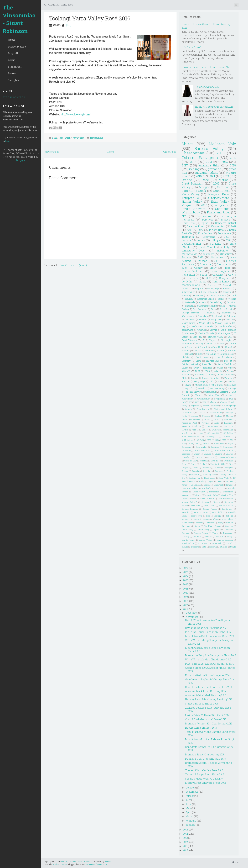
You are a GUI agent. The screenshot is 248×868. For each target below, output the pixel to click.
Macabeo (232, 381)
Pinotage (232, 388)
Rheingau (228, 423)
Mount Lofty (205, 323)
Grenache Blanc (215, 412)
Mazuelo (206, 416)
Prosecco (228, 288)
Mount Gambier (189, 499)
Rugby (220, 523)
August (190, 796)
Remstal (185, 519)
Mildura (198, 495)
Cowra (232, 275)
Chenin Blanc (202, 357)
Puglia (217, 423)
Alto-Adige (211, 354)
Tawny (196, 368)
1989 (217, 440)
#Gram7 (232, 350)
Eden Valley (220, 201)
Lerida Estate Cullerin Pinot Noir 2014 (207, 715)
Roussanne (224, 233)
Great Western (189, 340)
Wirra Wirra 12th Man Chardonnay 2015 (208, 659)
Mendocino (186, 495)
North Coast (210, 505)
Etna (231, 464)
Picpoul (213, 340)
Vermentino (218, 226)
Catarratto (186, 450)
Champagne (224, 333)
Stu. (68, 25)
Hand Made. (210, 478)
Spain (204, 275)
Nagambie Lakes (206, 299)
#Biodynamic (188, 316)
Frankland (206, 468)
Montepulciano (191, 285)
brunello (229, 543)
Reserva (196, 519)
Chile (184, 378)
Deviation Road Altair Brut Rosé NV (206, 628)
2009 (216, 183)
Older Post (169, 152)
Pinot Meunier (200, 309)
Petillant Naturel (190, 364)
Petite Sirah (228, 419)
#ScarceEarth (187, 399)
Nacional (205, 502)
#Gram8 (189, 354)
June (189, 804)
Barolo (230, 371)
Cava (210, 375)
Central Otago (216, 302)
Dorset (185, 464)
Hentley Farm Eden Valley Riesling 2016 (209, 699)
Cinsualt (208, 454)
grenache (214, 169)
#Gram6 (220, 350)
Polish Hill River (193, 392)
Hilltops (215, 240)
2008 (204, 205)
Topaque (217, 530)
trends (233, 547)
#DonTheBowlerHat (190, 437)
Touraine (185, 533)
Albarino (213, 402)
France (201, 240)
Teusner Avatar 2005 (207, 87)
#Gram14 (216, 347)
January (190, 825)
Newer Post (52, 152)
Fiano (227, 268)
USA (222, 344)
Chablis (185, 357)
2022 (189, 230)
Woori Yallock (188, 543)
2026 (186, 568)
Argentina (195, 406)
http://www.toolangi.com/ (75, 114)
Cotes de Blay (191, 461)
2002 (198, 371)
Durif (233, 295)
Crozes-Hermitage (211, 378)
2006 (228, 240)
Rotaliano (210, 523)
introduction (187, 433)
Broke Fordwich (228, 330)
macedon (227, 313)
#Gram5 (209, 350)
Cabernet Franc (196, 226)
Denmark (186, 288)
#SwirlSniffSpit (204, 399)
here (7, 141)
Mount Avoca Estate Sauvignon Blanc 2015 (210, 636)
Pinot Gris (188, 223)
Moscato (186, 295)
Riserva (199, 523)
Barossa (187, 257)
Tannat (221, 299)
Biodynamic (224, 264)
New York (196, 505)
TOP (236, 862)
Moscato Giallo (211, 495)
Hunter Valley (192, 201)
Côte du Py (216, 461)
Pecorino (202, 388)
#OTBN (229, 395)
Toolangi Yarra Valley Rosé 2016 (90, 18)
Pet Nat (228, 361)
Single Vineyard (194, 209)
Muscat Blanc (222, 323)
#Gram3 (186, 350)
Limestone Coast (193, 251)
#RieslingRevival (209, 292)
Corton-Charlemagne (227, 457)
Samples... (14, 80)
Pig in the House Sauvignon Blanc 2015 (208, 632)
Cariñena (215, 447)
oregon (200, 433)
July (188, 800)
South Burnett (226, 309)
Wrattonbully (191, 212)
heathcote (208, 254)
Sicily (213, 268)
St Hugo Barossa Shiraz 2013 (201, 704)
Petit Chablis (218, 512)
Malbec (226, 220)
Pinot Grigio (216, 230)
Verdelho (187, 282)
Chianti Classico (225, 375)
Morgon (229, 416)
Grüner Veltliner (192, 271)
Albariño (218, 371)
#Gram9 (227, 437)
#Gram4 (197, 350)
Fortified (228, 378)
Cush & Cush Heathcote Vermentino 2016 (209, 687)
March (190, 816)
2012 (225, 162)
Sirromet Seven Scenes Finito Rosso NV (206, 67)
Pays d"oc (189, 388)
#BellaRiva (228, 433)
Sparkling (222, 209)
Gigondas (196, 471)
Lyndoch (220, 488)
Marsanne (217, 257)
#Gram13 (202, 347)
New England (221, 271)
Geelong (185, 471)
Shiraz (188, 144)
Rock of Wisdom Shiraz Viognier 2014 (207, 675)
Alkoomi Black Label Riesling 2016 (205, 691)
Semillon (224, 187)
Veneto (199, 395)
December (192, 613)
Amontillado (219, 443)
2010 (199, 176)
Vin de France (188, 540)
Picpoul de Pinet (189, 423)
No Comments (97, 138)
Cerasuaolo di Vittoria (224, 450)
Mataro (188, 385)
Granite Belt (221, 191)
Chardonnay (193, 153)
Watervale (190, 302)
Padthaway (227, 509)
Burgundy (199, 375)
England (203, 464)
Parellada (232, 385)
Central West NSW (202, 450)
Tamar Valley (203, 530)
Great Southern (193, 183)
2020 (201, 230)
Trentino (211, 313)
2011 (212, 176)
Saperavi (224, 392)
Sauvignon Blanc (206, 173)
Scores (12, 73)
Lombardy (207, 488)
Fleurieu (189, 299)
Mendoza (218, 416)
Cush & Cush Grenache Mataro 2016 (206, 719)
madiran (213, 547)
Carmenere (228, 447)
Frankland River (219, 212)
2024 (217, 261)
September (192, 792)
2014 (193, 162)
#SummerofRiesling (207, 306)
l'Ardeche (195, 547)
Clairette (218, 454)
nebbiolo (223, 251)
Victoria (232, 299)
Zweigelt (216, 430)
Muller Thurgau (207, 499)
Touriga (220, 368)
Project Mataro (17, 47)
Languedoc (216, 319)
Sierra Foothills (225, 364)
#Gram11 (189, 347)
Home (12, 40)
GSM (230, 337)
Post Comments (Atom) (73, 265)
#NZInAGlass (188, 440)
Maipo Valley (199, 492)
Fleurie (196, 468)
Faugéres (186, 468)
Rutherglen (227, 340)
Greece (222, 474)
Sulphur (198, 426)
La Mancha (196, 485)
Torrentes (229, 530)
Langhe (207, 485)
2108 (191, 443)
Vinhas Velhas (206, 540)
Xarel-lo (195, 430)
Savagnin (186, 426)
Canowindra (201, 447)
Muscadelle (195, 419)
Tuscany (185, 536)
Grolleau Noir (195, 478)
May (188, 808)
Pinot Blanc (208, 364)
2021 (233, 226)
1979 (209, 440)
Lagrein (199, 288)
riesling (194, 169)
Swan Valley (187, 530)
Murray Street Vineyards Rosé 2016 (206, 783)
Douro (194, 464)
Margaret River (219, 194)
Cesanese (186, 454)
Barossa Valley (209, 148)
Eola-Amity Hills (218, 464)
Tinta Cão (212, 344)
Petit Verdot (207, 247)
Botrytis (213, 330)
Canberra (190, 333)
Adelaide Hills (209, 165)
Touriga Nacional (190, 313)
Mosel (184, 419)
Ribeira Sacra (187, 523)
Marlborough (189, 254)
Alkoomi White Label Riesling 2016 (206, 695)
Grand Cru (195, 474)
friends (185, 547)
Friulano (217, 468)
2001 (231, 399)
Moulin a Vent (227, 495)
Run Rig (230, 523)
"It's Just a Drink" (191, 47)
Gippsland (208, 471)
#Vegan (203, 261)
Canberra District (226, 223)
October (190, 788)
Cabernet (218, 275)
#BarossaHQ (213, 433)
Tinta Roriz (228, 426)
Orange (187, 180)
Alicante (224, 402)
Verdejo (230, 536)
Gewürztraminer (191, 244)
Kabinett (229, 481)
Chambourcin (203, 409)
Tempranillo (190, 198)
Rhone (216, 519)
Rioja (213, 309)
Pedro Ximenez (201, 512)
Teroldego (208, 368)
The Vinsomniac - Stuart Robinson (19, 19)
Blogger (20, 160)
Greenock (206, 264)
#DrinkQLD (211, 437)
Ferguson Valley (215, 337)
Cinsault (227, 285)
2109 (204, 402)
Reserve (206, 519)
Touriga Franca (201, 533)
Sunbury (229, 526)
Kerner (185, 485)
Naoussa (229, 502)
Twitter (185, 430)
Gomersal (219, 471)
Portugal (218, 516)
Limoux (230, 485)
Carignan (225, 278)
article (202, 282)
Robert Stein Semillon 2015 (201, 728)
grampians (228, 430)
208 (190, 402)
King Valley (205, 233)
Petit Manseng (217, 388)
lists (204, 547)
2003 (207, 371)
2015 (221, 153)
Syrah (68, 138)
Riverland (199, 295)
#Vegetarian (219, 399)
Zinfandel (189, 306)
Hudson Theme (60, 864)
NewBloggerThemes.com (96, 864)
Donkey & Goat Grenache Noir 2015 (205, 759)
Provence (205, 423)
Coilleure (229, 454)
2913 (198, 443)
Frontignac (229, 468)
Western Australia (217, 295)
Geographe (209, 237)
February (191, 821)
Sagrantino (187, 344)
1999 (224, 440)
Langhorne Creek (194, 191)
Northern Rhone (226, 505)
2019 (226, 176)
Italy (227, 247)
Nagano (217, 502)
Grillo (211, 381)
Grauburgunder (209, 474)
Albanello (207, 443)
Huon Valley (224, 478)
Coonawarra (204, 216)
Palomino (186, 512)
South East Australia (202, 326)
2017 (185, 165)
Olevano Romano (190, 509)
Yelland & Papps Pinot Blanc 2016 (205, 774)
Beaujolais (203, 316)
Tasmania (188, 237)
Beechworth (217, 316)
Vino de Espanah (225, 540)
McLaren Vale (222, 144)
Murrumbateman (225, 499)
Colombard (186, 457)
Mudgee (204, 187)
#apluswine (187, 330)
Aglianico (201, 330)
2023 (201, 257)
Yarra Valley (78, 138)
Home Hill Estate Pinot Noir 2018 (214, 107)
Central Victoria (206, 333)
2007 (227, 237)
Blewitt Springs (229, 406)
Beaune (216, 406)
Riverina (193, 278)
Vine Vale (214, 395)
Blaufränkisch (226, 354)
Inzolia (202, 481)
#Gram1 (232, 344)
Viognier (188, 205)
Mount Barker (188, 323)
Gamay (198, 268)
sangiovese (222, 205)
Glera (198, 361)
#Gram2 (229, 347)
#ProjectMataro (218, 198)
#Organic (216, 244)
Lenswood (218, 485)
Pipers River (197, 516)
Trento (215, 533)
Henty (184, 416)
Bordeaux (186, 375)
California (231, 316)
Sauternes (186, 526)
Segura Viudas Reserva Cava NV (204, 779)
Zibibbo (205, 430)
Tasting (199, 344)
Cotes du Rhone (223, 357)
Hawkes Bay (213, 361)
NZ (203, 340)
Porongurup (213, 288)
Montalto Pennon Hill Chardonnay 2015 (209, 724)
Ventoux (209, 536)
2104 (184, 443)
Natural (217, 419)
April (189, 812)
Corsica (211, 457)
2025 (184, 402)
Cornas (194, 378)
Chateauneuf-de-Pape (223, 409)
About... (12, 60)
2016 (55, 138)
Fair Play (198, 337)
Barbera (186, 240)
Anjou (231, 443)
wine (230, 368)
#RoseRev (226, 254)
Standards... (15, 67)
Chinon (197, 454)
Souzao (185, 368)
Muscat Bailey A (189, 502)
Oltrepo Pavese (210, 509)
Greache (202, 412)
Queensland (210, 392)
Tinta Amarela (212, 426)
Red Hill (229, 516)
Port (208, 516)
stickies (224, 547)
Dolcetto (203, 319)
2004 (184, 268)
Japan (211, 481)
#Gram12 (186, 371)
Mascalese (228, 492)
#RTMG (200, 440)
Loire (221, 381)
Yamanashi (217, 543)
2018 (233, 165)
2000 (199, 354)
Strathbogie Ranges (213, 526)
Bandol (206, 406)
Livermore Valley (189, 488)
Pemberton (188, 275)
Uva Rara (197, 536)
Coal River (190, 319)
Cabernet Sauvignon (200, 158)
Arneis (202, 302)
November (192, 617)
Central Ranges (221, 282)
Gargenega (200, 381)
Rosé (61, 138)
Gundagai (229, 412)
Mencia (229, 319)
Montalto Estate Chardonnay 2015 (205, 754)
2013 (209, 162)
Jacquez (195, 416)
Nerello (185, 505)
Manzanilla (214, 492)
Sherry (197, 526)
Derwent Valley (188, 412)
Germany (186, 361)
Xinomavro (203, 543)
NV (184, 216)
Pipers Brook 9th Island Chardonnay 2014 (209, 664)
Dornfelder (229, 461)
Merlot (223, 180)
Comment (199, 457)
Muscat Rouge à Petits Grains (209, 385)
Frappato (186, 381)
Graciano (227, 292)
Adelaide (212, 285)
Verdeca (219, 536)
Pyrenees (208, 220)
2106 (223, 306)
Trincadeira (228, 533)
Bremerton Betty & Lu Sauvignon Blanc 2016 (211, 655)
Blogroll (13, 53)
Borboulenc (187, 447)
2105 (197, 402)
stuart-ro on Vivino (14, 97)
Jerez (219, 481)
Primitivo (231, 302)
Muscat (207, 419)
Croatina (204, 461)
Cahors (188, 409)
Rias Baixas (228, 519)
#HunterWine (188, 292)
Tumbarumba (225, 326)
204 (232, 440)
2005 (209, 278)
